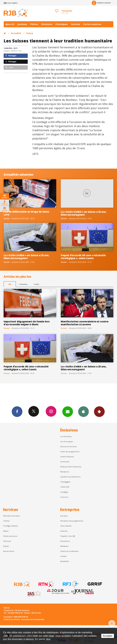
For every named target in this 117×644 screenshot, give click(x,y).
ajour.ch (10, 24)
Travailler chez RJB (68, 536)
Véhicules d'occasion (12, 516)
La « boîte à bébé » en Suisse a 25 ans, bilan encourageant (84, 213)
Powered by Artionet (12, 619)
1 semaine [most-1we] (23, 284)
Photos (34, 24)
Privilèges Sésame (11, 526)
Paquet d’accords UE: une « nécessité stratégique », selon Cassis (83, 257)
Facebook (17, 411)
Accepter (108, 636)
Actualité (16, 33)
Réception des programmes (72, 521)
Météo (6, 531)
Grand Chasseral (67, 457)
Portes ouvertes (92, 24)
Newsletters (68, 411)
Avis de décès (9, 551)
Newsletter (65, 561)
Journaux (22, 24)
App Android (99, 411)
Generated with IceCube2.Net (33, 619)
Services (76, 24)
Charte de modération (69, 551)
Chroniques (62, 24)
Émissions (47, 24)
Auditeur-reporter (101, 3)
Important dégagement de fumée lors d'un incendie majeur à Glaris (27, 323)
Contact (63, 556)
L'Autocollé (65, 487)
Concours (64, 497)
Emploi (6, 546)
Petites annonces (10, 536)
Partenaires (65, 541)
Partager (11, 56)
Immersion (65, 462)
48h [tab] (10, 284)
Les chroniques (67, 441)
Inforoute (7, 541)
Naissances (65, 472)
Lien (9, 67)
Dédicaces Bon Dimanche (71, 467)
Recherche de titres (68, 446)
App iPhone (83, 411)
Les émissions (66, 436)
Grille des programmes (70, 452)
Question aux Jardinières (70, 477)
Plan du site (36, 613)
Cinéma (6, 521)
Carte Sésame (66, 526)
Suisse (30, 33)
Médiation (64, 546)
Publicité (64, 531)
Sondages (64, 492)
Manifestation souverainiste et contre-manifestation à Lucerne (85, 323)
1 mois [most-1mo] (36, 284)
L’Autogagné (65, 482)
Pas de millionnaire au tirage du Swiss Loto (26, 213)
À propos (64, 516)
